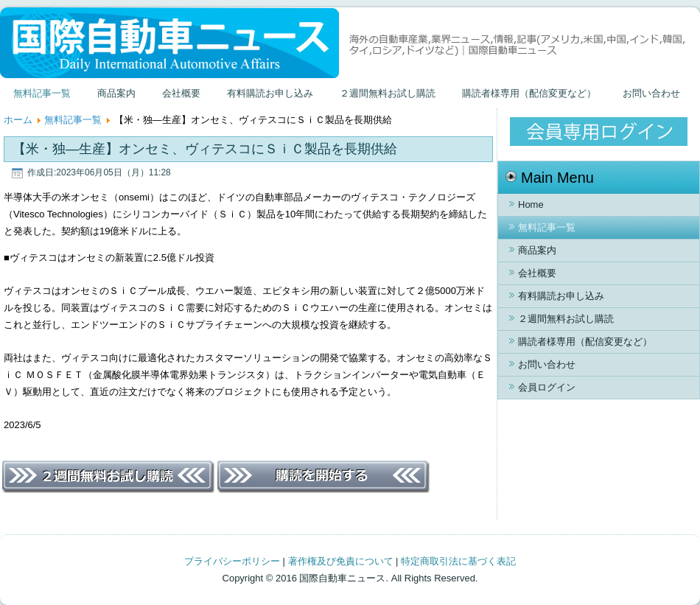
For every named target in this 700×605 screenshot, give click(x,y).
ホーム (18, 120)
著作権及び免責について (341, 561)
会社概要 (181, 93)
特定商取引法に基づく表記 (458, 561)
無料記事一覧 (42, 93)
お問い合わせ (651, 93)
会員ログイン (547, 387)
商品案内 (116, 93)
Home (531, 204)
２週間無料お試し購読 (388, 93)
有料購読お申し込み (270, 93)
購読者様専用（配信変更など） (529, 93)
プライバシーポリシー (232, 561)
